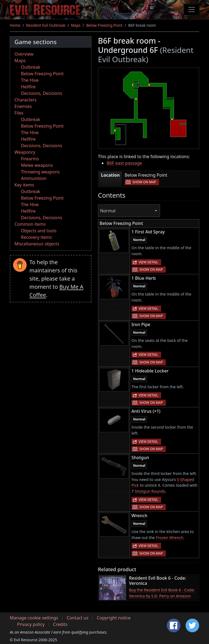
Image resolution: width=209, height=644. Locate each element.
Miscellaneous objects (37, 244)
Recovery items (36, 237)
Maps (76, 25)
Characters (25, 100)
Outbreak (31, 67)
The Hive (30, 80)
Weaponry (25, 152)
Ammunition (34, 178)
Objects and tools (39, 231)
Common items (30, 224)
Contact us (78, 618)
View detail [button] (148, 262)
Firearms (30, 159)
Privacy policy (31, 624)
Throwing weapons (40, 172)
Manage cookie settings (34, 618)
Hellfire (28, 87)
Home (15, 25)
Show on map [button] (144, 182)
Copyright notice (114, 618)
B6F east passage (124, 163)
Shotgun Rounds (150, 491)
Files (19, 113)
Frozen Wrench (170, 538)
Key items (24, 185)
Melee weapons (37, 165)
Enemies (23, 106)
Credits (60, 624)
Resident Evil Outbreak (46, 25)
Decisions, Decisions (42, 93)
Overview (24, 54)
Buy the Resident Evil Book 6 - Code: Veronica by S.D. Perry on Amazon (162, 593)
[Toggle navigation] (192, 10)
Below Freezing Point (104, 25)
